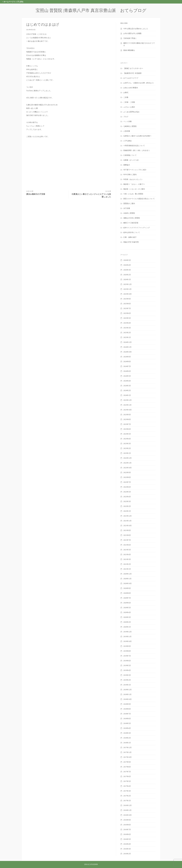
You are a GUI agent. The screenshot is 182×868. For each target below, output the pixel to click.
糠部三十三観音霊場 (131, 223)
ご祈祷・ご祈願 (129, 102)
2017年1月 (127, 801)
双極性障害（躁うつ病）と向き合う (137, 150)
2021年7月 (127, 540)
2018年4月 (127, 728)
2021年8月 (127, 535)
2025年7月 (127, 308)
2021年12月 (127, 516)
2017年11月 (127, 752)
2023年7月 (127, 424)
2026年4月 (127, 265)
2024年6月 (127, 371)
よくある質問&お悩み (131, 112)
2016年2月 (127, 854)
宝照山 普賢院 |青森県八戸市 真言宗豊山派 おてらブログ (91, 10)
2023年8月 (127, 419)
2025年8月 (127, 304)
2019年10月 (127, 641)
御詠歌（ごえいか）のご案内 (134, 189)
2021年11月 (127, 521)
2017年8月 (127, 767)
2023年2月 (127, 448)
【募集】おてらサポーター (133, 68)
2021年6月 (127, 545)
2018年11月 (127, 694)
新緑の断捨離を (129, 50)
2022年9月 (127, 473)
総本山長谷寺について (132, 232)
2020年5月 (127, 608)
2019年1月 (127, 685)
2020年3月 (127, 617)
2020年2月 (127, 622)
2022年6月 (127, 487)
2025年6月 (127, 313)
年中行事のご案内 (130, 175)
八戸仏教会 (127, 141)
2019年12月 (127, 632)
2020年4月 (127, 612)
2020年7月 (127, 598)
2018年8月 (127, 709)
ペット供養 (127, 122)
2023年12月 (127, 400)
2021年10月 (127, 526)
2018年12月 (127, 690)
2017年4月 (127, 786)
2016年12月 (127, 805)
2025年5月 (127, 318)
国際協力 (127, 165)
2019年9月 (127, 646)
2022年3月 (127, 501)
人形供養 (127, 131)
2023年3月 (127, 444)
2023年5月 (127, 434)
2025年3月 (127, 328)
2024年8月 (127, 362)
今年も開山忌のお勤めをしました (136, 29)
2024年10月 (127, 352)
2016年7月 (127, 830)
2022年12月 (127, 458)
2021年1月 (127, 569)
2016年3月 (127, 849)
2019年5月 (127, 666)
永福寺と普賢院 (129, 213)
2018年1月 (127, 743)
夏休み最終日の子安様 (36, 194)
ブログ (126, 117)
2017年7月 (127, 772)
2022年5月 (127, 492)
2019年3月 (127, 675)
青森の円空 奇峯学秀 (131, 242)
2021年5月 (127, 550)
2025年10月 (127, 294)
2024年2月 (127, 391)
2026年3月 (127, 270)
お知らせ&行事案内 (131, 88)
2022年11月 (127, 463)
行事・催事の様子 (130, 237)
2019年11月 (127, 637)
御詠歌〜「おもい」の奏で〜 (134, 184)
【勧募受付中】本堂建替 (132, 73)
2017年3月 (127, 791)
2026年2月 (127, 275)
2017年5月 (127, 781)
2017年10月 (127, 757)
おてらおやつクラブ (131, 78)
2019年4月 (127, 670)
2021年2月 (127, 564)
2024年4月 (127, 381)
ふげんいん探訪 (129, 107)
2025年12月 (127, 284)
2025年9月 (127, 299)
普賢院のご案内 (129, 204)
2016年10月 (127, 815)
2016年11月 (127, 810)
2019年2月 (127, 680)
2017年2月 (127, 796)
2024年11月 (127, 347)
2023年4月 (127, 439)
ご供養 (126, 97)
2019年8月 (127, 651)
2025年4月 (127, 323)
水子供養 (127, 208)
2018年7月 (127, 714)
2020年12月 (127, 574)
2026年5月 (127, 260)
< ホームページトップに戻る (13, 2)
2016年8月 (127, 825)
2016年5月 (127, 839)
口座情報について (130, 155)
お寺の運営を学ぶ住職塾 (132, 33)
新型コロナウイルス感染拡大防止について (139, 199)
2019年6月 (127, 661)
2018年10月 (127, 699)
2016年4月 (127, 844)
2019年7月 (127, 656)
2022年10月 (127, 468)
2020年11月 (127, 579)
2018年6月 (127, 719)
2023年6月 (127, 429)
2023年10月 (127, 410)
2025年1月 (127, 337)
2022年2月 (127, 506)
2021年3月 (127, 559)
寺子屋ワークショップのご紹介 (135, 170)
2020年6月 (127, 603)
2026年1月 (127, 280)
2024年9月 (127, 357)
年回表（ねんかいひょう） (133, 179)
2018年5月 (127, 723)
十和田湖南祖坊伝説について (134, 146)
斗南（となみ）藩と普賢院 (133, 194)
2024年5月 (127, 376)
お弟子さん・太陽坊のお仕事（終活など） (139, 83)
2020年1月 (127, 627)
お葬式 (126, 93)
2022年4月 (127, 497)
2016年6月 (127, 834)
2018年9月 (127, 704)
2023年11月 (127, 405)
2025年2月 (127, 333)
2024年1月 (127, 395)
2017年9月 (127, 762)
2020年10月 (127, 584)
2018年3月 (127, 733)
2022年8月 (127, 477)
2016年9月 (127, 820)
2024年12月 (127, 342)
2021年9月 (127, 530)
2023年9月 (127, 415)
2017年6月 (127, 777)
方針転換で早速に (130, 38)
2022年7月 (127, 482)
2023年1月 (127, 453)
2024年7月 (127, 366)
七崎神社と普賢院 (130, 126)
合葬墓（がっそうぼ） (132, 160)
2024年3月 (127, 386)
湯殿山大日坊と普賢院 (132, 218)
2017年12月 (127, 748)
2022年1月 (127, 511)
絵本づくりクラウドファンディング (137, 228)
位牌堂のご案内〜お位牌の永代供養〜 (137, 136)
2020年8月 (127, 593)
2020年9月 (127, 588)
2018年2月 (127, 738)
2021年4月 (127, 555)
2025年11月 (127, 289)
